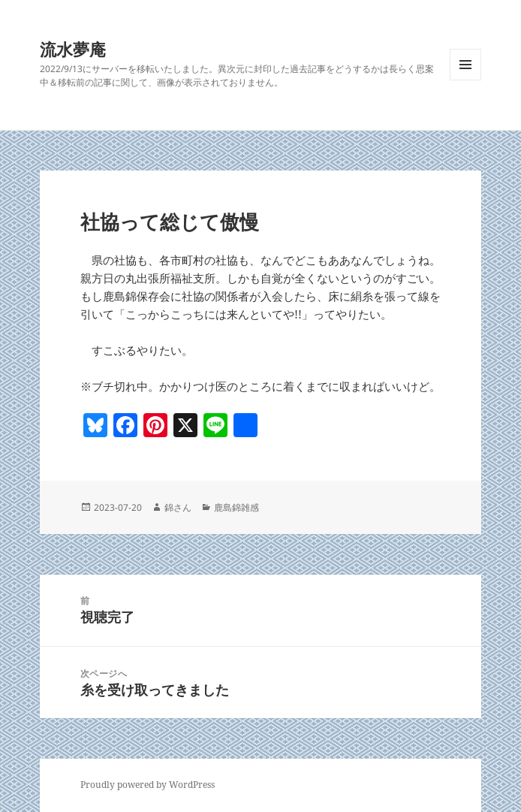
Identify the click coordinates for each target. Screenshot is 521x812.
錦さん (178, 507)
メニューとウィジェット (465, 80)
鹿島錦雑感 (236, 507)
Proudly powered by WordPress (148, 785)
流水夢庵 (73, 49)
